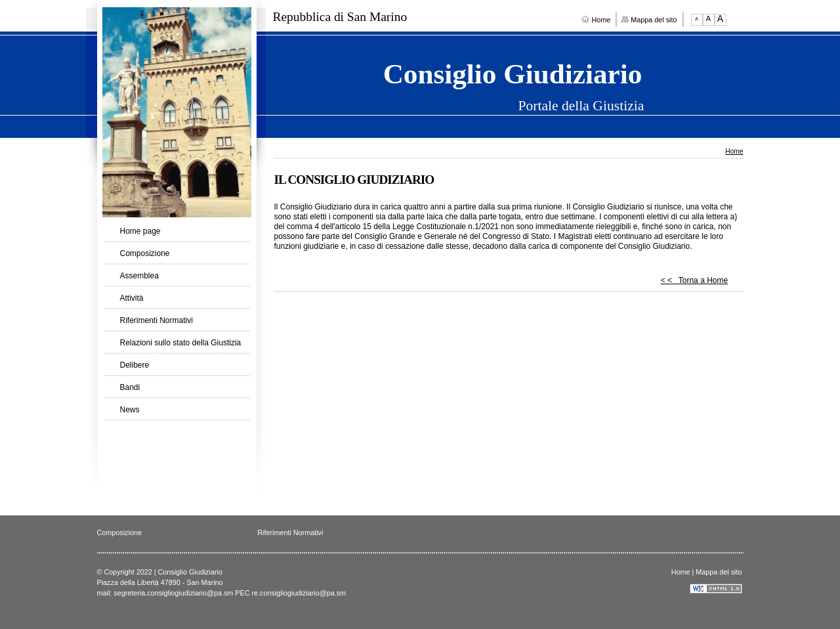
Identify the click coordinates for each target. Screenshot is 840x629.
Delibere (135, 365)
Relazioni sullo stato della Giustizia (181, 343)
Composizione (145, 253)
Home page (140, 231)
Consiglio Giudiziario (513, 74)
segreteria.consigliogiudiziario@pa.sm (173, 593)
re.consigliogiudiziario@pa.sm (299, 593)
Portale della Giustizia (581, 106)
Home (596, 20)
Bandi (130, 387)
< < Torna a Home (695, 280)
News (130, 410)
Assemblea (139, 276)
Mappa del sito (649, 20)
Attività (132, 298)
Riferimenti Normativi (157, 320)
